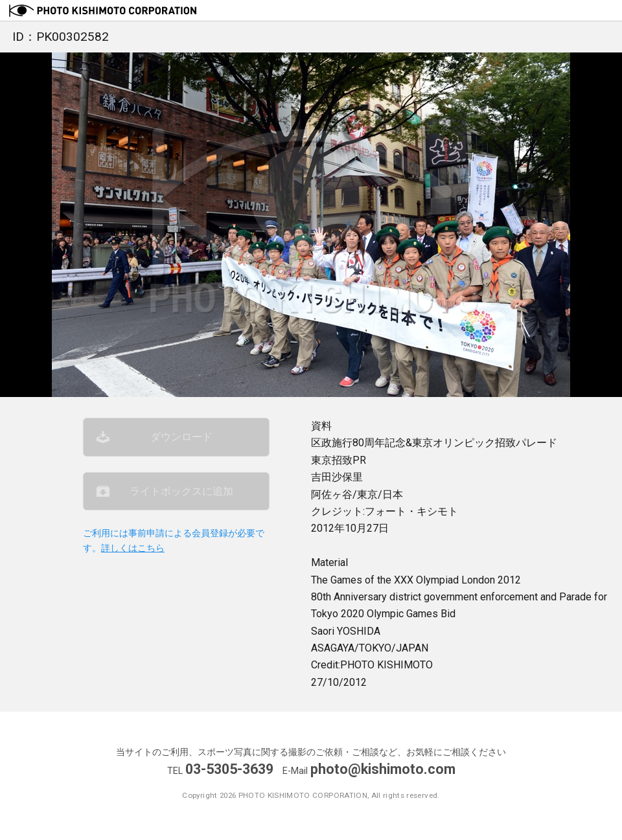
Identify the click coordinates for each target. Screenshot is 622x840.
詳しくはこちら (133, 548)
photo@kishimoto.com (383, 769)
